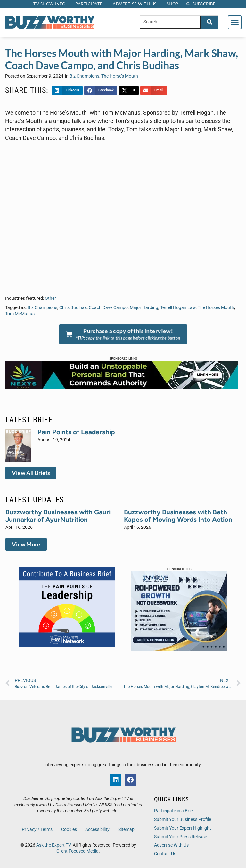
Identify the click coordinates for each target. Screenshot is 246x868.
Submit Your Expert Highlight (183, 828)
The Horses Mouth (216, 308)
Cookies (69, 829)
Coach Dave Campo (108, 308)
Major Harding (144, 308)
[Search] (209, 22)
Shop (173, 4)
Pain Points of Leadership (76, 432)
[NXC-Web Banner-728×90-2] (122, 388)
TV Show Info (49, 4)
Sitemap (127, 829)
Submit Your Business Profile (183, 819)
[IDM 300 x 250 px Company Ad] (179, 650)
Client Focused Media (78, 851)
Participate (89, 4)
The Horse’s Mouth (120, 76)
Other (50, 298)
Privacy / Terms (37, 829)
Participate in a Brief (174, 811)
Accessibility (98, 829)
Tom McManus (20, 314)
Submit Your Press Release (180, 837)
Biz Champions (84, 76)
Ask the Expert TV (53, 845)
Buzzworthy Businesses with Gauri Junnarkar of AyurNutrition (58, 516)
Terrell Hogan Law (178, 308)
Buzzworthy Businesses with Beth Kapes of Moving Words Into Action (178, 516)
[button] (235, 22)
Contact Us (165, 854)
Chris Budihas (73, 308)
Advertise (135, 4)
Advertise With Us (171, 845)
